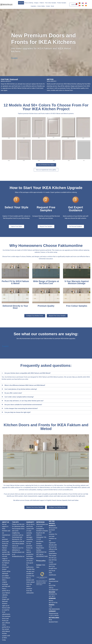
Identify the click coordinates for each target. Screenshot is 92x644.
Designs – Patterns (39, 3)
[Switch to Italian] (83, 5)
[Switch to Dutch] (86, 3)
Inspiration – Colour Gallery (38, 6)
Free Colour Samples (51, 3)
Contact (48, 6)
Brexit (52, 6)
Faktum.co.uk (16, 548)
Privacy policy (41, 561)
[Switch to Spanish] (86, 5)
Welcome (21, 3)
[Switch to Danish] (80, 5)
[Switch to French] (83, 3)
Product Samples (62, 3)
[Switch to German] (80, 3)
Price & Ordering (29, 3)
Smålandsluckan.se (18, 556)
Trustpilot (14, 58)
